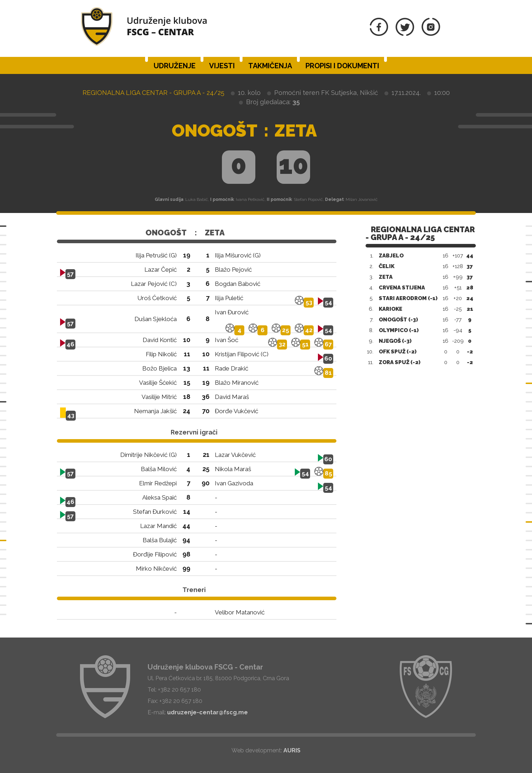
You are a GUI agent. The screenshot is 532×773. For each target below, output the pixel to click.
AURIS (292, 750)
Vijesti (222, 66)
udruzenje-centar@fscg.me (208, 712)
